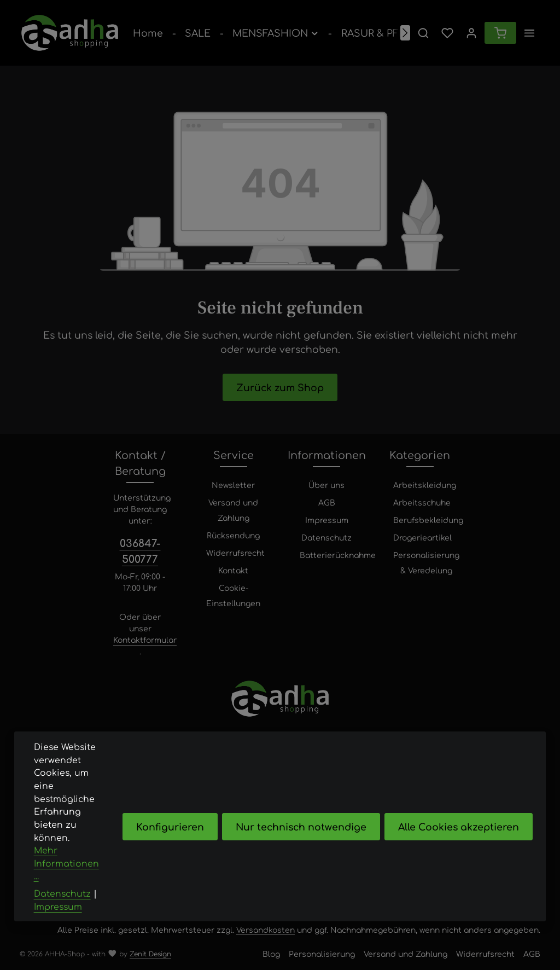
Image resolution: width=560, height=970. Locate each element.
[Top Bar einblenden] (529, 33)
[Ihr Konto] (471, 33)
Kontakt (233, 570)
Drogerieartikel (422, 537)
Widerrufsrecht (235, 553)
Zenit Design (150, 954)
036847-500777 (140, 550)
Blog (271, 954)
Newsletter (233, 485)
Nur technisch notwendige (301, 848)
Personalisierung (322, 954)
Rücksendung (233, 535)
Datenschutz (326, 537)
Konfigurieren (170, 848)
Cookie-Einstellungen (233, 595)
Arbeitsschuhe (422, 502)
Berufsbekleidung (428, 520)
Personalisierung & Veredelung (426, 562)
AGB (327, 502)
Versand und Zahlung (233, 510)
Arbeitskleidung (425, 485)
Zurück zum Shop (280, 387)
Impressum (327, 520)
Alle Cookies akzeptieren (459, 848)
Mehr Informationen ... (66, 885)
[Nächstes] (405, 33)
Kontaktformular (145, 640)
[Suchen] (423, 33)
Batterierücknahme (338, 555)
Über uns (326, 485)
